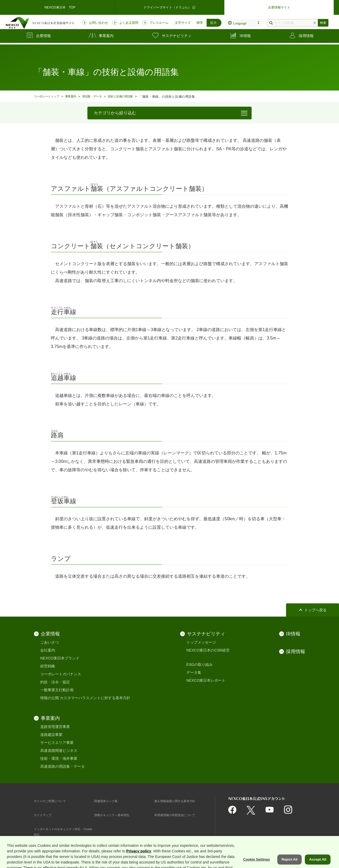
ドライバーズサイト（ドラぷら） (169, 6)
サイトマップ (45, 815)
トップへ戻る (315, 610)
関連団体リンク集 (109, 801)
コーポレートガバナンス (61, 674)
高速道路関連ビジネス (59, 751)
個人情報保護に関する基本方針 (180, 801)
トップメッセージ (201, 642)
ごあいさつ (50, 642)
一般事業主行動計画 (57, 690)
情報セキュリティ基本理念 (117, 815)
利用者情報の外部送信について (180, 815)
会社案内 (48, 650)
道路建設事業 (51, 735)
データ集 (194, 672)
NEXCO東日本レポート (206, 680)
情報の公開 (50, 698)
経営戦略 (48, 666)
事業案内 (76, 96)
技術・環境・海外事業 (59, 758)
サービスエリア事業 (57, 743)
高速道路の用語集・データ (63, 766)
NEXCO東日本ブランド (60, 658)
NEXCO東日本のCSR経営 (208, 650)
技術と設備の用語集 (133, 96)
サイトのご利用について (54, 801)
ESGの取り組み (200, 664)
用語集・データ (100, 96)
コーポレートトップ (49, 96)
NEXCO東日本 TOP (60, 6)
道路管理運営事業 (55, 727)
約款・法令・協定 (55, 682)
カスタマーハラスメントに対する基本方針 (95, 698)
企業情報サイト (279, 6)
